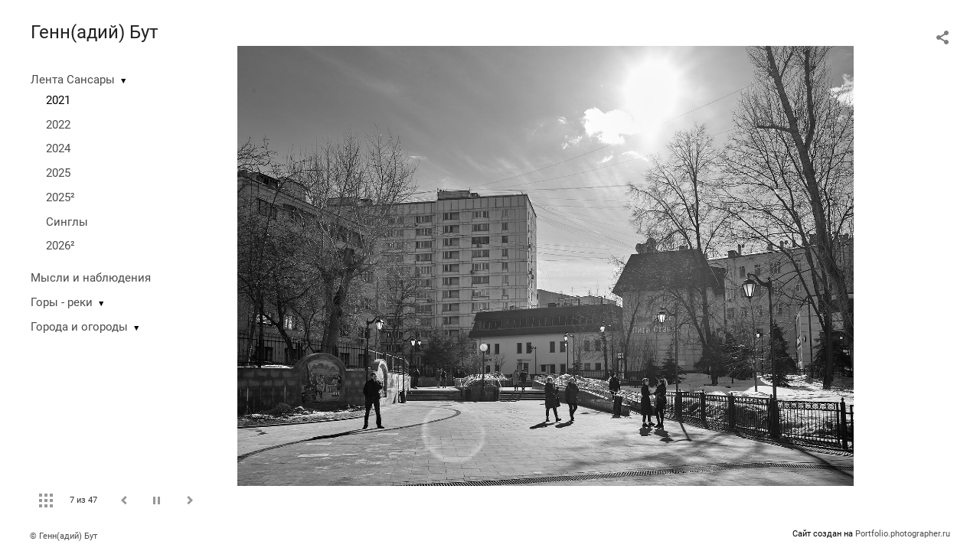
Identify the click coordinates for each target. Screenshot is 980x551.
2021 (58, 100)
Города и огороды (79, 327)
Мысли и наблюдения (91, 278)
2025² (60, 197)
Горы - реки (62, 302)
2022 (58, 125)
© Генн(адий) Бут (64, 536)
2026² (60, 246)
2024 (58, 148)
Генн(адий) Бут (95, 32)
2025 (58, 173)
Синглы (67, 222)
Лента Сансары (73, 80)
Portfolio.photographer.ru (903, 534)
